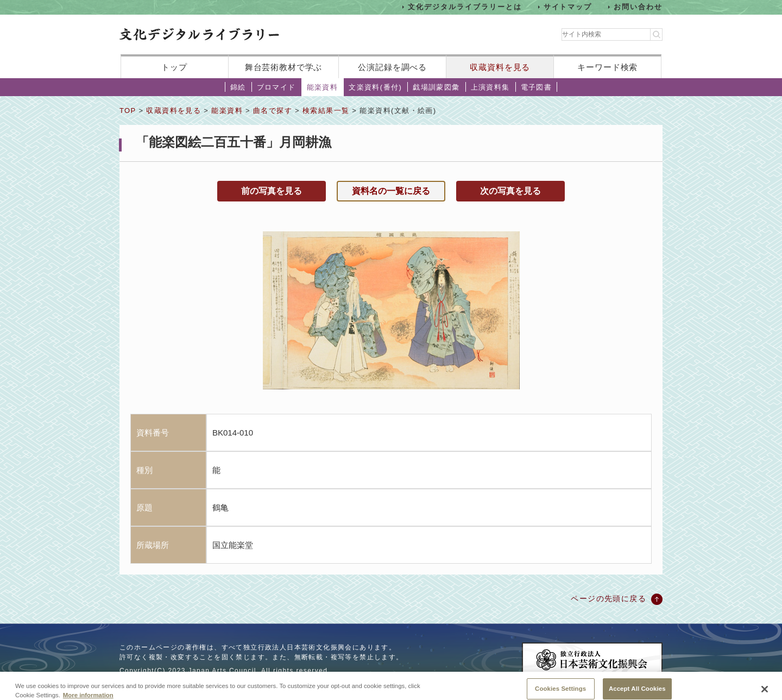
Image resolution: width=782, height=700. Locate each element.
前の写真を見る (272, 191)
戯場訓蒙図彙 (436, 87)
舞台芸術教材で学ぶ (284, 67)
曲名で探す (273, 111)
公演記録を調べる (392, 67)
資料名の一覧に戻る (391, 191)
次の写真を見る (510, 191)
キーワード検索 (607, 67)
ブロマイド (276, 87)
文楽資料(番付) (375, 87)
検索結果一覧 (326, 111)
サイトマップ (568, 7)
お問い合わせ (638, 7)
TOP (128, 111)
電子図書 (537, 87)
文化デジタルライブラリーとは (465, 7)
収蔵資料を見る (500, 67)
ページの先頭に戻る (608, 598)
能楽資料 (323, 87)
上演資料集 (490, 87)
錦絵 (238, 87)
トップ (174, 67)
